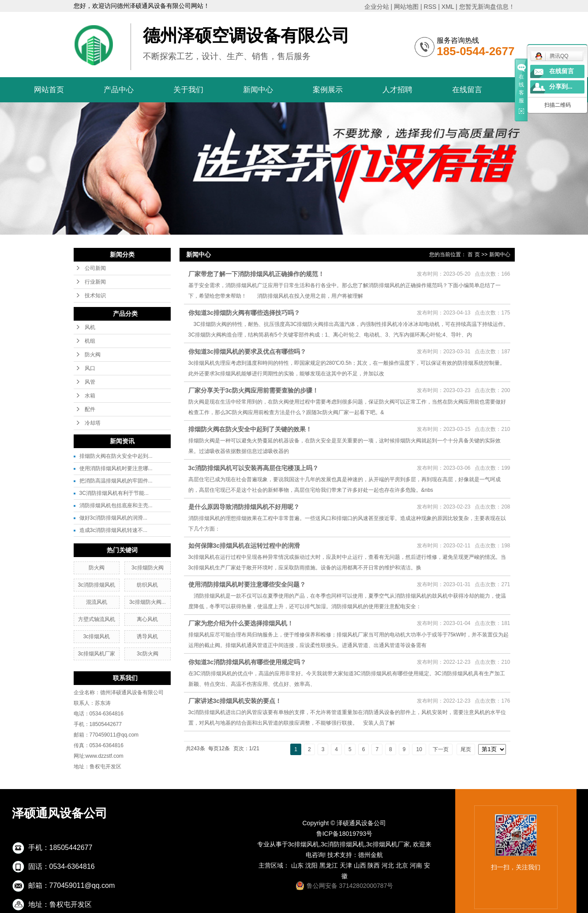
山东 (297, 865)
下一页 (441, 749)
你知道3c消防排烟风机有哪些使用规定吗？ (247, 662)
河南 (416, 865)
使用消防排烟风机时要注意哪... (116, 468)
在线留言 (467, 90)
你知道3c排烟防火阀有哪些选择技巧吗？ (244, 313)
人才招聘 (397, 90)
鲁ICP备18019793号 (345, 834)
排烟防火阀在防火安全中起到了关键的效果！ (250, 429)
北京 (402, 865)
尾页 (466, 749)
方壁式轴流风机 (97, 619)
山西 (360, 865)
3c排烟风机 (96, 636)
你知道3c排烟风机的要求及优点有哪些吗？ (247, 352)
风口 (90, 368)
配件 (90, 409)
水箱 (90, 396)
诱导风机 (147, 636)
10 (419, 749)
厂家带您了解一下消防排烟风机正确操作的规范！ (256, 274)
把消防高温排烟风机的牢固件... (116, 481)
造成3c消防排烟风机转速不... (114, 530)
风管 (90, 382)
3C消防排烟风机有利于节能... (114, 493)
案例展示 (328, 90)
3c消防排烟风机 (96, 585)
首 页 (474, 254)
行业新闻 (95, 282)
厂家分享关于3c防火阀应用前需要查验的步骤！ (254, 390)
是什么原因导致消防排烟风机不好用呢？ (244, 507)
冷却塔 (93, 423)
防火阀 (93, 355)
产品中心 (119, 90)
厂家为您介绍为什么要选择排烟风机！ (241, 623)
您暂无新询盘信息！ (487, 7)
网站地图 (406, 7)
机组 (90, 341)
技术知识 (95, 296)
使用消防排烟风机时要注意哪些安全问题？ (247, 584)
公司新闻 (95, 268)
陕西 (374, 865)
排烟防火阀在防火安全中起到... (116, 456)
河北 (388, 865)
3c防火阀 (148, 654)
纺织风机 (147, 585)
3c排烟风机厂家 (96, 654)
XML (448, 7)
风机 (90, 327)
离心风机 (147, 619)
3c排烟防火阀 (148, 568)
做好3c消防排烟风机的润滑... (114, 518)
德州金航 (371, 855)
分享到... (561, 87)
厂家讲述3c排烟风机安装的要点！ (235, 701)
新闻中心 (258, 90)
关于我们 (188, 90)
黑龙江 (329, 865)
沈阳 (311, 865)
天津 (346, 865)
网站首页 (49, 90)
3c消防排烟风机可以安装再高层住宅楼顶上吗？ (254, 468)
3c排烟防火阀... (148, 602)
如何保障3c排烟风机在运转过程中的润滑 (244, 546)
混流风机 (97, 602)
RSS (430, 7)
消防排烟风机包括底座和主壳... (116, 505)
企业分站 (377, 7)
